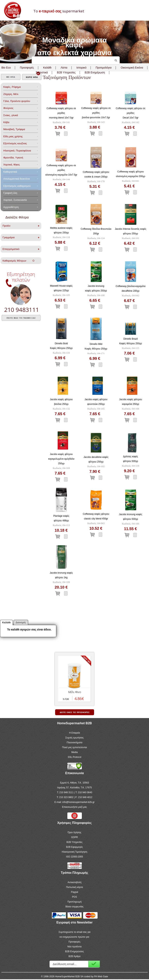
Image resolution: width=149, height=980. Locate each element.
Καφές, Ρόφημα (12, 87)
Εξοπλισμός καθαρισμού (17, 186)
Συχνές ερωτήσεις (75, 738)
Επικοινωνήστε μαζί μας (74, 807)
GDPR (75, 837)
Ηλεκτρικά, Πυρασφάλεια (17, 151)
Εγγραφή (94, 964)
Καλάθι (47, 68)
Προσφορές (27, 68)
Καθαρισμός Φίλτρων (18, 261)
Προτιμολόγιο (104, 68)
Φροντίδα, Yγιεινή (13, 158)
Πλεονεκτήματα (75, 743)
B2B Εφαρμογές (74, 847)
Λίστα (64, 68)
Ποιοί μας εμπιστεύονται (74, 747)
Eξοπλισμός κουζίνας (15, 143)
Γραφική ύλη (10, 193)
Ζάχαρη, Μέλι (11, 94)
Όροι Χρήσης (74, 832)
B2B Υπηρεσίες (74, 842)
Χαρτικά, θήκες (12, 165)
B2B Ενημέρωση (95, 72)
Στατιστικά (42, 72)
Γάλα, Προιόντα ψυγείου (17, 101)
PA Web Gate (101, 977)
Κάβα (6, 122)
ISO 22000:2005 (74, 857)
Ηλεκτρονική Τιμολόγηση (75, 852)
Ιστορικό (81, 68)
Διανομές (21, 622)
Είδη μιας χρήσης (13, 136)
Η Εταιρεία (74, 733)
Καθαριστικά (10, 172)
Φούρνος (8, 108)
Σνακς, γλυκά (11, 115)
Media (75, 752)
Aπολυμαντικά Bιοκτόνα (16, 179)
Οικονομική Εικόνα (132, 68)
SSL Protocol (74, 757)
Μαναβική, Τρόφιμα (14, 129)
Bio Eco (6, 68)
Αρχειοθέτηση (11, 207)
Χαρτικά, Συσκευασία (15, 200)
